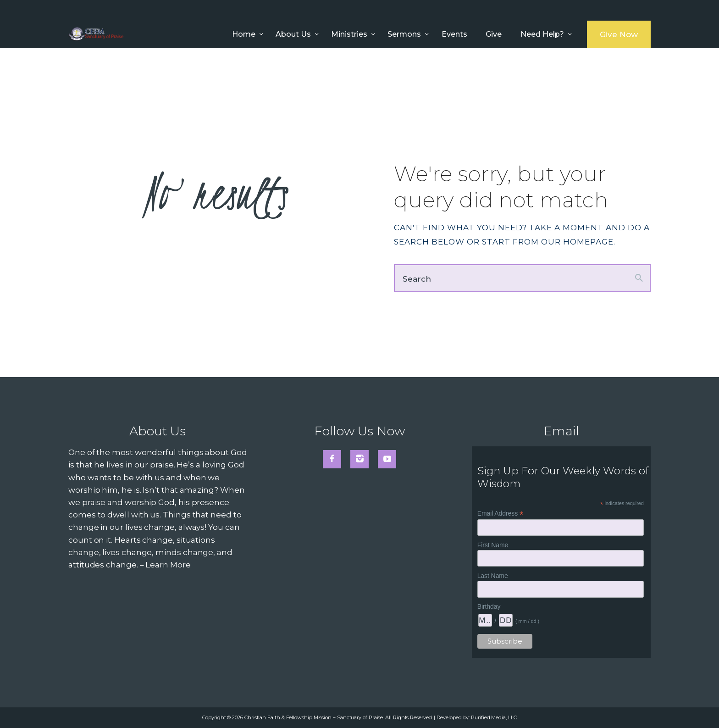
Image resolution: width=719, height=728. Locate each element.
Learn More (168, 565)
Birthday (489, 606)
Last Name (493, 576)
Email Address (500, 514)
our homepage (577, 242)
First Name (493, 545)
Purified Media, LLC (494, 717)
